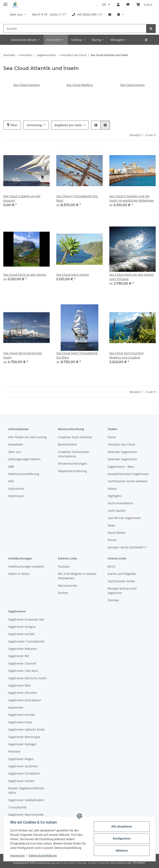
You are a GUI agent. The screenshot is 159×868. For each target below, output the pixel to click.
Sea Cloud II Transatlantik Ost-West (77, 198)
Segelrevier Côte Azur (23, 671)
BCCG (111, 566)
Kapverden (16, 707)
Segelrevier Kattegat (22, 744)
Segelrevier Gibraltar (23, 693)
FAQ (11, 481)
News (111, 525)
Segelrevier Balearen (23, 649)
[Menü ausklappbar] (5, 3)
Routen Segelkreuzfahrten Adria (26, 790)
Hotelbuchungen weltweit (26, 566)
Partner (63, 593)
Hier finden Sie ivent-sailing (27, 437)
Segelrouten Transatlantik (26, 641)
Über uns (15, 452)
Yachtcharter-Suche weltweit (128, 481)
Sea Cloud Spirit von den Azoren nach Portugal (132, 277)
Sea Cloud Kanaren (26, 85)
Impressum (17, 856)
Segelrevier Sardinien (23, 766)
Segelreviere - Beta (121, 467)
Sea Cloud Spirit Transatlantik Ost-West (77, 355)
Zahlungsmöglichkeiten (24, 459)
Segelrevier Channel (22, 663)
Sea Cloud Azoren (132, 85)
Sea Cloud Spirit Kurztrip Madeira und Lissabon (126, 355)
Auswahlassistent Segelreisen (128, 474)
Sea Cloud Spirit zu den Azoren (25, 275)
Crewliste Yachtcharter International (74, 454)
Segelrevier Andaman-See (26, 619)
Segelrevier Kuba (20, 722)
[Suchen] (75, 29)
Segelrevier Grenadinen (25, 700)
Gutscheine (16, 489)
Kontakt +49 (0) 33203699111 (127, 547)
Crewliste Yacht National (75, 437)
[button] (118, 5)
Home (112, 437)
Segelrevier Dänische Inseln (28, 678)
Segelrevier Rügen (21, 759)
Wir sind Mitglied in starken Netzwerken (77, 576)
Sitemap (113, 600)
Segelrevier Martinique (24, 737)
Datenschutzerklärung (43, 856)
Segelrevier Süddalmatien (26, 800)
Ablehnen (122, 851)
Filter (12, 125)
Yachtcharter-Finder (122, 581)
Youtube (64, 566)
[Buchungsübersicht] (144, 5)
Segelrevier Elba (19, 685)
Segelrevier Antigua (22, 627)
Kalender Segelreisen (122, 452)
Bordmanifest (67, 444)
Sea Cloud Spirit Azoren (73, 275)
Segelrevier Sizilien (21, 781)
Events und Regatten (122, 574)
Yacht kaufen (117, 511)
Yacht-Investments (120, 503)
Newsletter (16, 444)
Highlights (115, 496)
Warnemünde (67, 586)
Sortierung (34, 125)
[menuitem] (18, 14)
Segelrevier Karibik (21, 634)
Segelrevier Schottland (24, 773)
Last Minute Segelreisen (124, 518)
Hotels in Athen (19, 574)
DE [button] (104, 5)
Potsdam (14, 751)
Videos (112, 489)
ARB (11, 467)
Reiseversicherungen (73, 463)
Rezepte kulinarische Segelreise (122, 591)
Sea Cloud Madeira (80, 85)
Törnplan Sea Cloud (121, 444)
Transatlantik (17, 807)
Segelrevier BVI (19, 656)
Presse (112, 540)
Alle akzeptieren (122, 826)
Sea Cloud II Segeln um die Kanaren (22, 198)
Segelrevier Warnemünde (26, 815)
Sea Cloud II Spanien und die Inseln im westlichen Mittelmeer (132, 198)
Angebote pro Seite (68, 125)
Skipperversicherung (72, 471)
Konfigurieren (122, 839)
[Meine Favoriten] (128, 5)
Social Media (116, 533)
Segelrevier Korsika (22, 715)
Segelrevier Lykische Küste (27, 729)
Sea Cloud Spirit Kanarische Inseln (23, 355)
